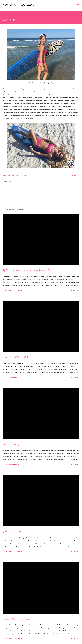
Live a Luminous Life (13, 532)
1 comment (14, 377)
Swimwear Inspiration (18, 4)
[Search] (73, 4)
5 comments (14, 465)
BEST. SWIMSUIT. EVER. (16, 357)
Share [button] (74, 175)
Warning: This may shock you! (16, 619)
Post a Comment (16, 290)
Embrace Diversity (11, 444)
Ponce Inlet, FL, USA (18, 175)
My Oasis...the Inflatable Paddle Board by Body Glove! (27, 270)
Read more (75, 290)
